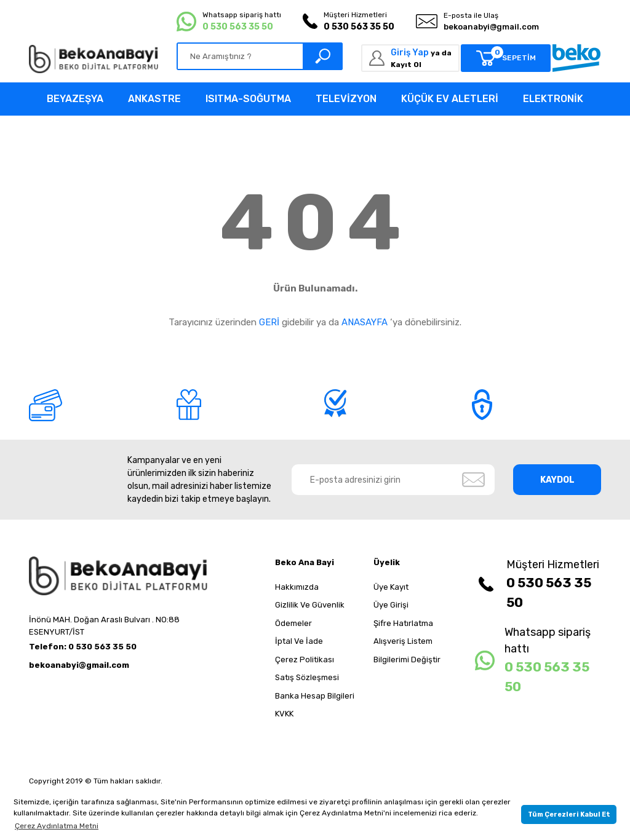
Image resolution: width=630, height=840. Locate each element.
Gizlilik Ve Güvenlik (310, 605)
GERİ (269, 322)
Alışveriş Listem (403, 641)
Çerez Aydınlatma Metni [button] (57, 826)
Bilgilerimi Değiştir (407, 660)
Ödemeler (293, 623)
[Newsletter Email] (393, 480)
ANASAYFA (365, 322)
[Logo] (94, 59)
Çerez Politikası (305, 660)
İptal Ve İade (299, 641)
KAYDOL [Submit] (557, 480)
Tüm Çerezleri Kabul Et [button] (569, 814)
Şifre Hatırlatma (403, 623)
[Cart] (506, 58)
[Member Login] (410, 58)
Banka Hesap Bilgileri (315, 696)
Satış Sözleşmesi (307, 677)
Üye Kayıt (391, 587)
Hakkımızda (297, 587)
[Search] (260, 56)
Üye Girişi (391, 605)
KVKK (284, 714)
